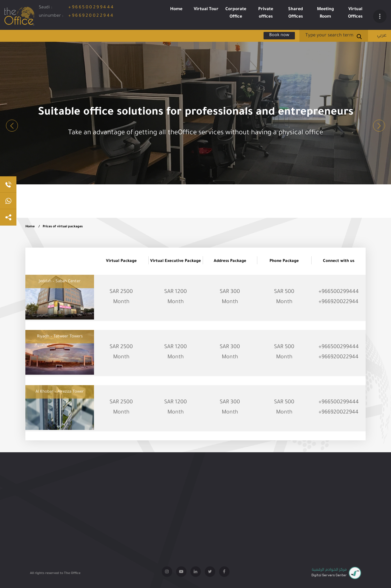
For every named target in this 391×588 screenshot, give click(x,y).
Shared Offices (295, 13)
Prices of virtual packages (63, 227)
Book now (279, 36)
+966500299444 (91, 8)
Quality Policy (35, 468)
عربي (382, 36)
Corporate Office (236, 13)
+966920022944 (91, 16)
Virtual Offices (355, 13)
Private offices (266, 13)
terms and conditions (41, 459)
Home (176, 10)
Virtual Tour (206, 10)
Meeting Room (325, 13)
